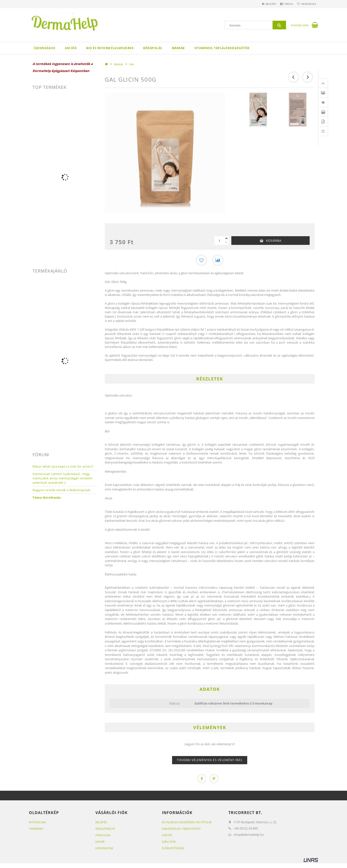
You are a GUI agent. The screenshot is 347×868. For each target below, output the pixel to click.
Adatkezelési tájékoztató (181, 829)
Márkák (178, 48)
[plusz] (227, 238)
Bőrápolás (153, 48)
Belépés (262, 4)
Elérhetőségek (173, 848)
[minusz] (227, 243)
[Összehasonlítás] (218, 260)
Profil (284, 4)
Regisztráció (105, 829)
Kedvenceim (104, 848)
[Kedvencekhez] (201, 260)
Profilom (103, 835)
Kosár (100, 842)
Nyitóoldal (38, 822)
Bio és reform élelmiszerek (110, 48)
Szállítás (169, 842)
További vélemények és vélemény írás (210, 760)
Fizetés (167, 835)
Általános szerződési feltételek (187, 822)
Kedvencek (307, 4)
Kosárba (274, 241)
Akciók (71, 48)
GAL (132, 64)
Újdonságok (44, 48)
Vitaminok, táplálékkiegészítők (222, 48)
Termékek (36, 829)
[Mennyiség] (219, 241)
